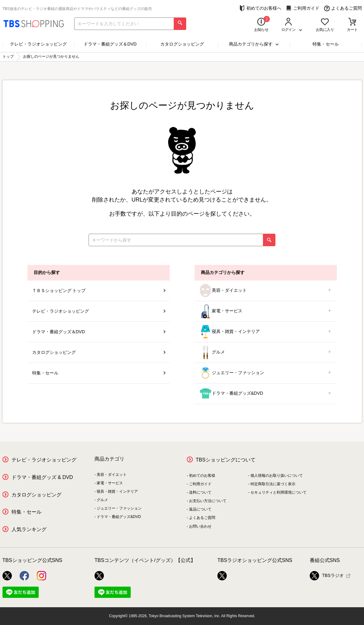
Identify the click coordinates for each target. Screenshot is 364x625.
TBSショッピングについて (226, 460)
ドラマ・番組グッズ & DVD (42, 477)
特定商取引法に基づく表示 (273, 484)
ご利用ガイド (303, 8)
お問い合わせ (200, 526)
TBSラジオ (327, 576)
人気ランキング (29, 529)
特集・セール (326, 44)
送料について (200, 492)
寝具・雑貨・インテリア (266, 332)
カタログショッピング (182, 44)
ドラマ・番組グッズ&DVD (266, 394)
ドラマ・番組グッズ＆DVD (110, 44)
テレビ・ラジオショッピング (38, 44)
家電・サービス (266, 311)
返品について (200, 509)
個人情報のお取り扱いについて (277, 476)
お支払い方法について (208, 501)
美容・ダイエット (266, 291)
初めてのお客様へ (260, 8)
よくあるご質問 (343, 8)
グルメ (266, 352)
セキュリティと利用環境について (279, 492)
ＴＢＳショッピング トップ (99, 291)
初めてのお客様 (202, 476)
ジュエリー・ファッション (266, 373)
